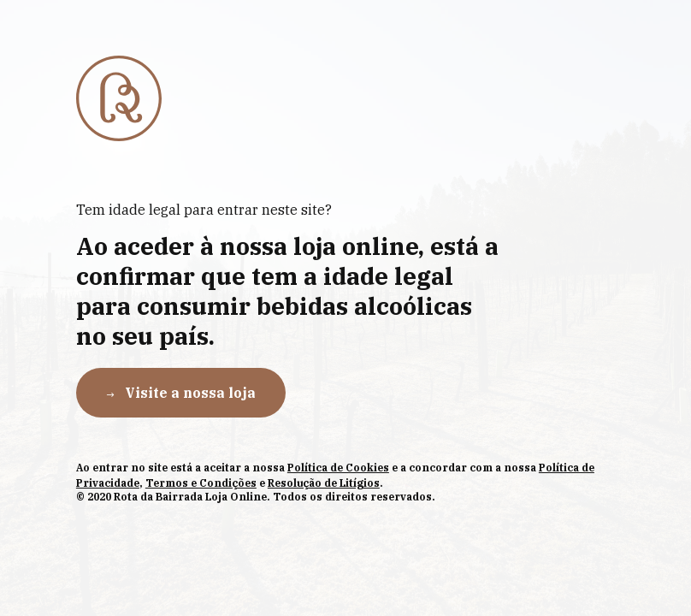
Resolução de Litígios (324, 483)
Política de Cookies (338, 468)
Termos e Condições (201, 483)
